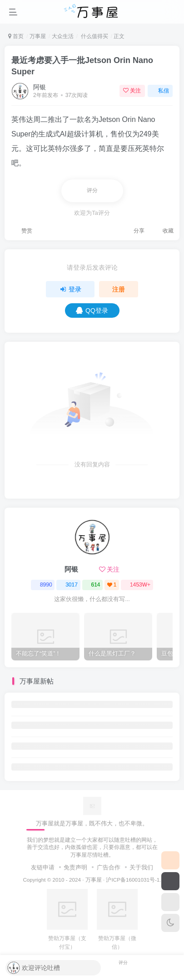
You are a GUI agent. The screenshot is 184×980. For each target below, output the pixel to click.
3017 (68, 585)
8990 (43, 585)
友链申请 (43, 867)
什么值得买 (93, 36)
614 (92, 585)
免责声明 (75, 867)
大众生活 (63, 36)
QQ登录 (92, 310)
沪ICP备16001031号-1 (133, 880)
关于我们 (141, 867)
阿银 (40, 87)
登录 (70, 289)
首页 (16, 36)
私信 (160, 91)
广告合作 (109, 867)
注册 (119, 289)
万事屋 (38, 36)
